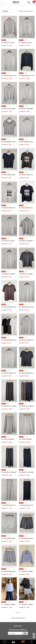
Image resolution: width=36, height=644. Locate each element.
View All (30, 11)
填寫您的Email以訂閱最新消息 (18, 630)
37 (19, 613)
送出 (25, 633)
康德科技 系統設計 (18, 637)
